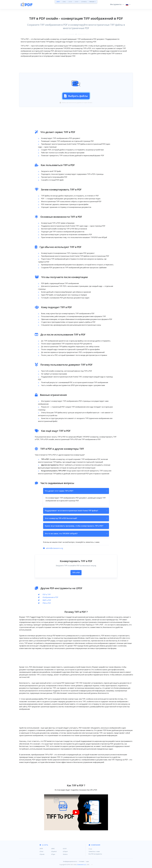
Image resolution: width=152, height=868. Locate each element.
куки (88, 861)
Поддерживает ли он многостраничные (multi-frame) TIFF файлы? (76, 511)
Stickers (65, 854)
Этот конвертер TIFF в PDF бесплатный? (76, 518)
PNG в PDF (47, 603)
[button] (117, 4)
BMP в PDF (47, 600)
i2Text (41, 851)
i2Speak (42, 854)
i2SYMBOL (84, 2)
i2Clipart (65, 851)
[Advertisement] (76, 65)
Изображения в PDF (50, 597)
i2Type (53, 854)
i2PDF (58, 2)
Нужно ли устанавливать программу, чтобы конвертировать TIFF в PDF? (76, 526)
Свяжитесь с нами (94, 851)
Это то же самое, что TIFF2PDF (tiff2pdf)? (76, 534)
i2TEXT (77, 2)
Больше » (93, 2)
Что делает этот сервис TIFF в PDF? (76, 491)
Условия (82, 861)
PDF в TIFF (47, 594)
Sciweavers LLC (82, 865)
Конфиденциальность (70, 861)
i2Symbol (54, 851)
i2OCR (70, 2)
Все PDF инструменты (95, 854)
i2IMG (64, 2)
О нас (90, 849)
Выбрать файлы (76, 96)
